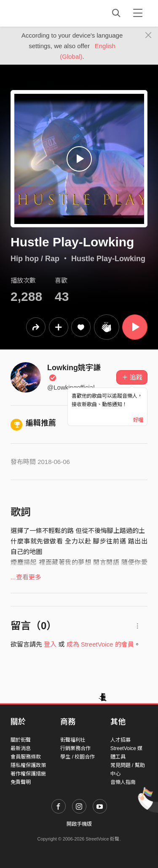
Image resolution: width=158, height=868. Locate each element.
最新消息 (21, 748)
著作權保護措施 (28, 774)
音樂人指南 (123, 782)
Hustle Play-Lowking (108, 259)
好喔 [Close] (138, 420)
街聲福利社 (73, 740)
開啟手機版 (79, 824)
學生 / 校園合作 (78, 757)
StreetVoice (45, 13)
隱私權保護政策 (28, 765)
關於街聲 (21, 740)
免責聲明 (21, 782)
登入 (50, 644)
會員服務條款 (26, 757)
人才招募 (121, 740)
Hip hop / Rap (35, 259)
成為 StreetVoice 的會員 (100, 644)
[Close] (149, 35)
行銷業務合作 (75, 748)
